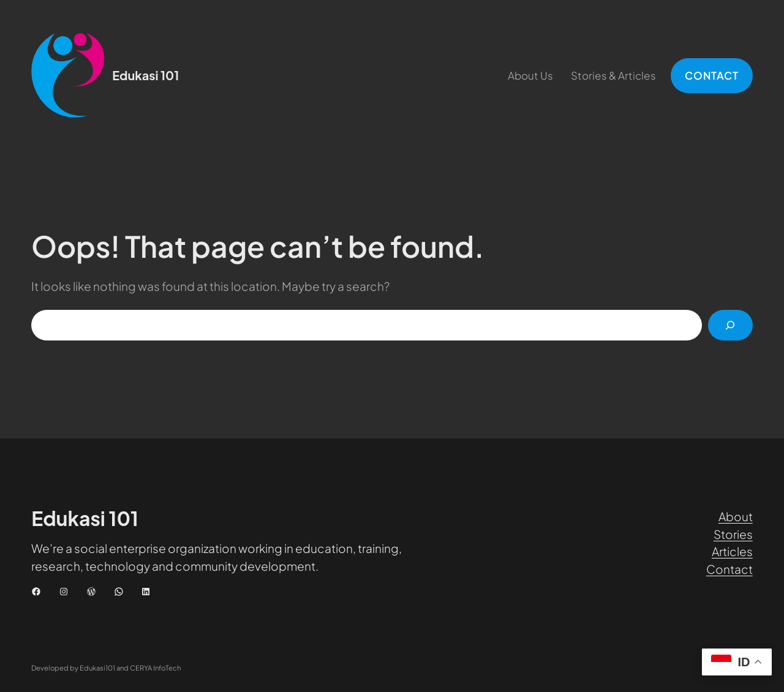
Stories (733, 534)
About (736, 516)
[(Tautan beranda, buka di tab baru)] (68, 75)
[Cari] (730, 325)
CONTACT (712, 75)
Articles (732, 551)
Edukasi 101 (145, 75)
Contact (729, 569)
